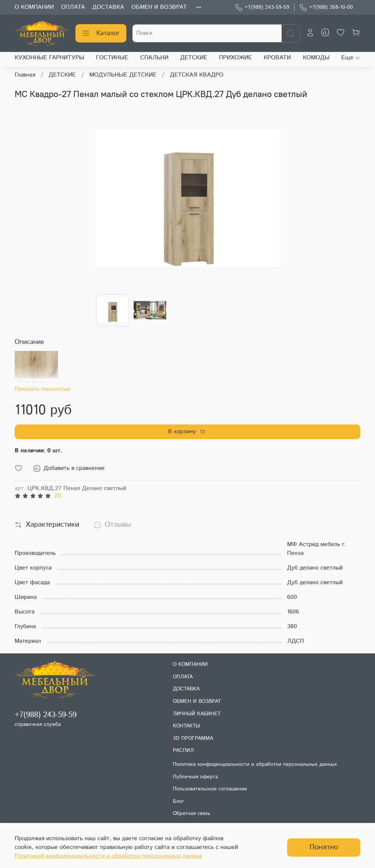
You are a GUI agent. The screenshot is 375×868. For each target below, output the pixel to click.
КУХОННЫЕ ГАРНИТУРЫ (49, 58)
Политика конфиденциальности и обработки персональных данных (255, 764)
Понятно (324, 847)
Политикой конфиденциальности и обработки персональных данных (108, 856)
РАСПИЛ (183, 750)
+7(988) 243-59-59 (262, 8)
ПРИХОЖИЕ (235, 58)
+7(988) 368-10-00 (326, 8)
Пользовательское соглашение (210, 789)
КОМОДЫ (316, 58)
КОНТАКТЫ (186, 726)
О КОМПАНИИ (34, 7)
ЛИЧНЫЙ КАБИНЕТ (197, 714)
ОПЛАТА (73, 7)
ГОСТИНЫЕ (112, 58)
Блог (179, 801)
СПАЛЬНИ (154, 58)
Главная (25, 75)
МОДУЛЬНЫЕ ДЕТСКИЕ (123, 75)
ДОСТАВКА (108, 7)
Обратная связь (192, 813)
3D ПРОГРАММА (193, 738)
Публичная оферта (195, 777)
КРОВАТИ (277, 58)
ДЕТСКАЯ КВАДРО (197, 75)
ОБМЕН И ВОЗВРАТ (159, 7)
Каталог (101, 33)
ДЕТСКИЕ (194, 58)
